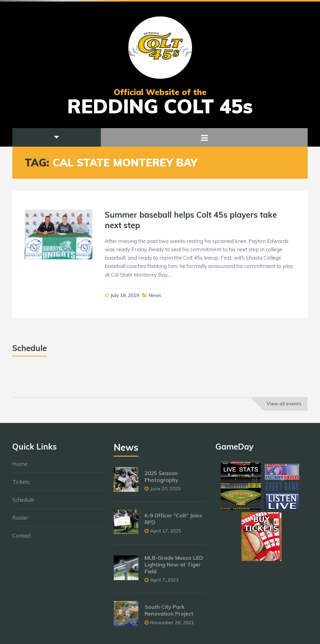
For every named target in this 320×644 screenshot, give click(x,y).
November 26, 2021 (172, 626)
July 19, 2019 (125, 295)
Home (20, 467)
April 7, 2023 (164, 583)
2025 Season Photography (161, 480)
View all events (284, 404)
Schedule (23, 503)
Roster (20, 521)
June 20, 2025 (165, 492)
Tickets (21, 485)
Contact (22, 539)
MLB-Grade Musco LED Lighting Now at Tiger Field (174, 568)
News (155, 295)
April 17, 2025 (166, 534)
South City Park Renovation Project (169, 614)
